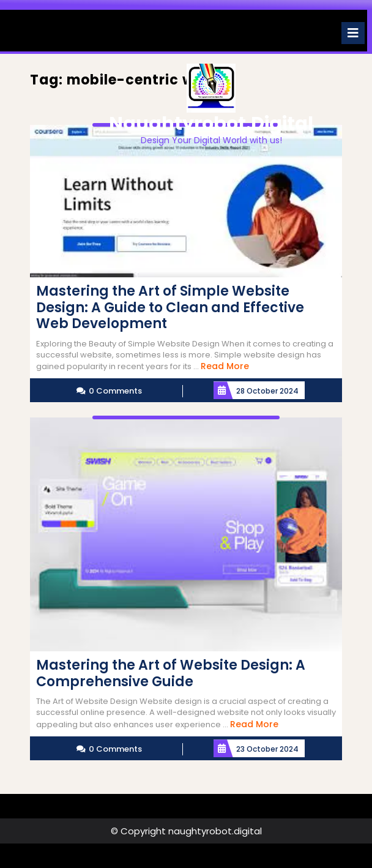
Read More (225, 366)
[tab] (353, 33)
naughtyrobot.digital (211, 124)
